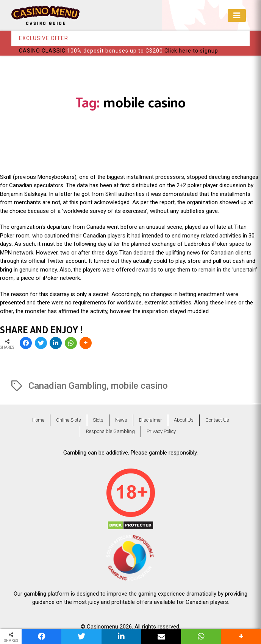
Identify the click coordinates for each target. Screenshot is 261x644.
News (121, 420)
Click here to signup (191, 51)
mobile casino (139, 386)
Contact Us (217, 420)
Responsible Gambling (110, 431)
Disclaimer (151, 420)
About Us (184, 420)
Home (38, 420)
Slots (98, 420)
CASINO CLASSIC (42, 51)
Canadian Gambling (67, 386)
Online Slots (69, 420)
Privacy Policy (161, 431)
